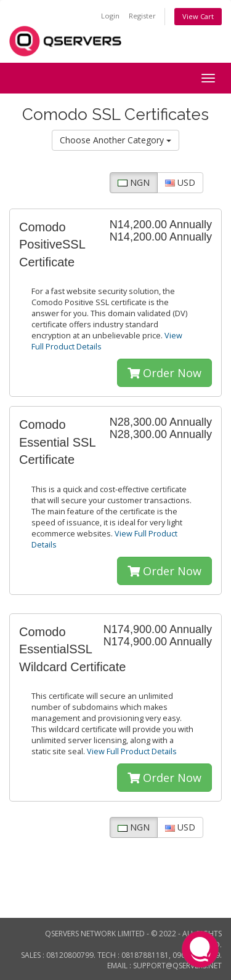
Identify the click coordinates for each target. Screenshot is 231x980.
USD (180, 182)
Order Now (164, 373)
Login (110, 16)
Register (142, 16)
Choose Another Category (115, 140)
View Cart (198, 16)
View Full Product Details (131, 751)
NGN (134, 182)
